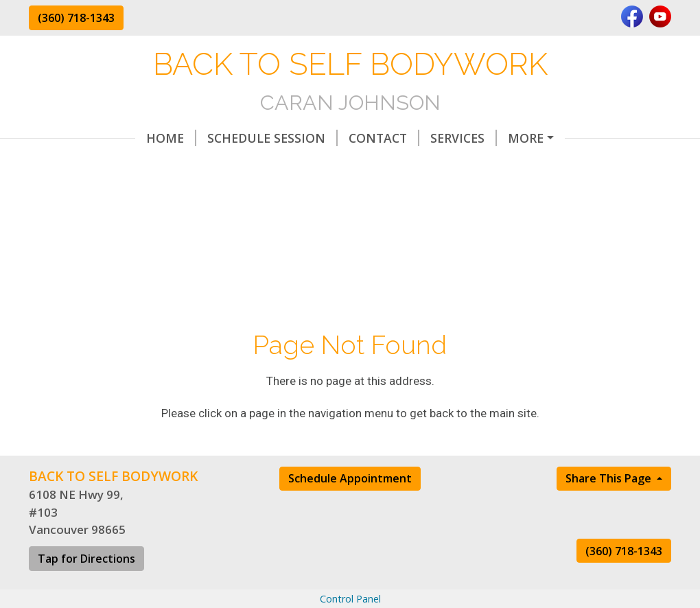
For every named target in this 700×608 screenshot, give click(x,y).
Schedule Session (166, 138)
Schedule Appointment (350, 507)
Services (357, 138)
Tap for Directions (86, 587)
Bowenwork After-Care (487, 138)
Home (65, 138)
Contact (278, 138)
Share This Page (610, 507)
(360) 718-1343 (76, 18)
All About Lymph (103, 167)
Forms (358, 167)
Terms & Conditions (252, 167)
